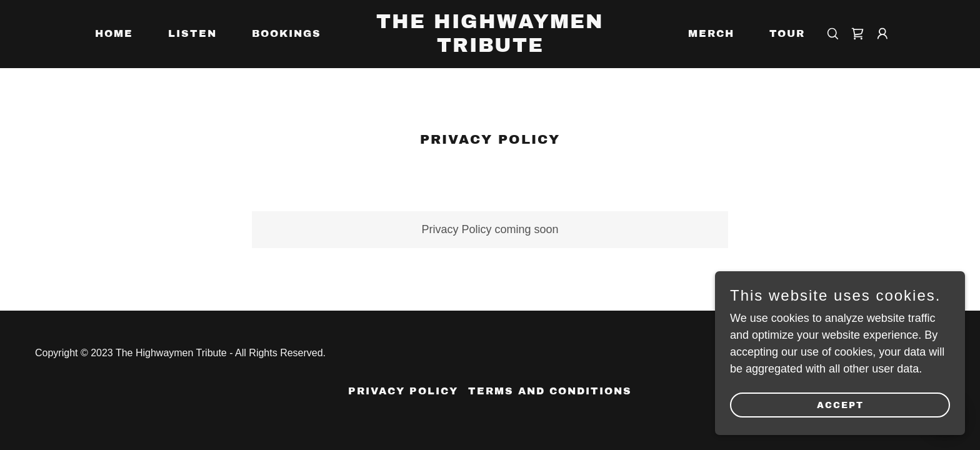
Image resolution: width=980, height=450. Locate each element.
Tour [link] (787, 33)
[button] (882, 34)
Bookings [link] (287, 33)
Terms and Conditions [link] (550, 391)
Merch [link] (711, 33)
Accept (840, 405)
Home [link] (114, 33)
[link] (490, 48)
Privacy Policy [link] (403, 391)
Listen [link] (192, 33)
